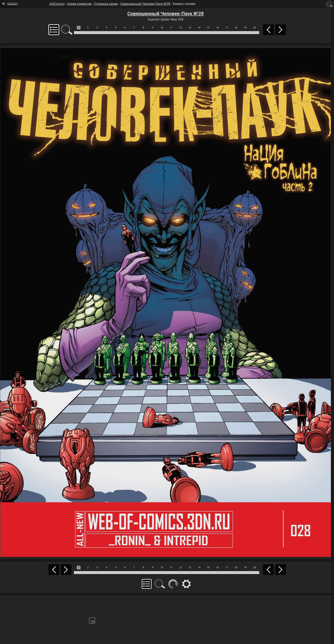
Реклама (12, 4)
